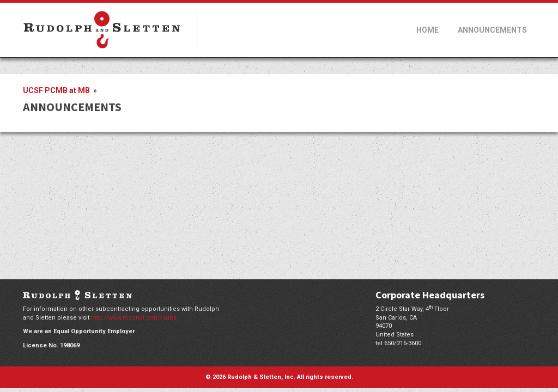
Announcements (492, 30)
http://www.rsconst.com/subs (134, 318)
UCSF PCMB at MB (57, 90)
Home (427, 30)
